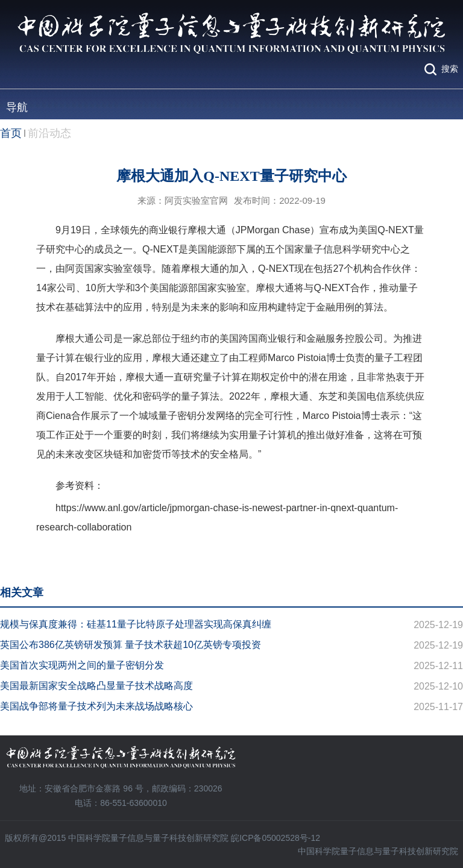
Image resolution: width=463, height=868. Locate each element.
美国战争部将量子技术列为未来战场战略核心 (96, 706)
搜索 (450, 69)
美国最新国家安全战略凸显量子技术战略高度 (96, 686)
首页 (11, 133)
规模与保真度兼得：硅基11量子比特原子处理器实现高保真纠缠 (136, 624)
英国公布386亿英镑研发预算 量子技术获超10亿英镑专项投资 (131, 645)
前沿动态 (49, 133)
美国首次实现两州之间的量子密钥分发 (82, 665)
